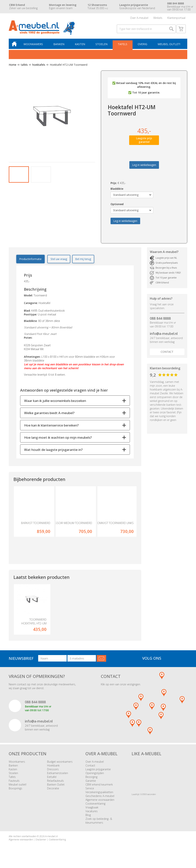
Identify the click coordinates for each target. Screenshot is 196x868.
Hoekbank (53, 766)
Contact (167, 353)
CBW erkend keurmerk (99, 785)
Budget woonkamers (60, 763)
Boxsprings (15, 789)
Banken (59, 45)
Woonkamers (34, 45)
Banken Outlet (56, 785)
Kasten (80, 45)
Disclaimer (41, 841)
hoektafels (37, 66)
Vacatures (92, 812)
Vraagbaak (92, 808)
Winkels (158, 18)
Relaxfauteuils (55, 782)
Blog (88, 816)
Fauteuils (14, 782)
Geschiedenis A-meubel (100, 797)
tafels (23, 66)
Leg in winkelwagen (144, 166)
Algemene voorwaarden (100, 801)
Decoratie (53, 789)
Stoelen (102, 45)
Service (90, 789)
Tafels (123, 45)
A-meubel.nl (51, 837)
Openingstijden (95, 774)
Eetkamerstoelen (58, 774)
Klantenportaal (176, 18)
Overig (143, 45)
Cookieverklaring (95, 804)
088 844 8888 (160, 319)
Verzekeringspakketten (99, 793)
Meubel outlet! (169, 45)
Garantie (91, 782)
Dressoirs (53, 770)
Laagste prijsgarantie (98, 770)
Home (13, 66)
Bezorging (91, 778)
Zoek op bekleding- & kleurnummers (99, 822)
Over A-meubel (139, 18)
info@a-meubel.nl (164, 334)
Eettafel (52, 778)
